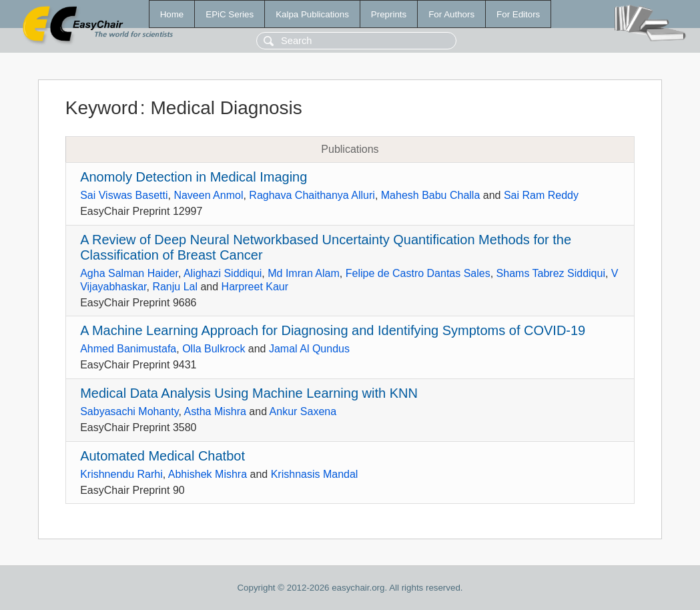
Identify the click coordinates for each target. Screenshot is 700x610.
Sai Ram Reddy (541, 195)
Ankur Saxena (303, 411)
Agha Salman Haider (129, 273)
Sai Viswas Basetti (124, 195)
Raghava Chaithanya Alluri (312, 195)
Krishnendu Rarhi (121, 474)
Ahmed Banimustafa (128, 349)
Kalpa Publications (312, 14)
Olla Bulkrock (214, 349)
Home (172, 14)
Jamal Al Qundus (309, 349)
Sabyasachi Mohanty (129, 411)
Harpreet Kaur (255, 287)
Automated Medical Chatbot (162, 456)
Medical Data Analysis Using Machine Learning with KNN (249, 393)
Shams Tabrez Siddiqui (551, 273)
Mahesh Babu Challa (431, 195)
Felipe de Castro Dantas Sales (418, 273)
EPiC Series (230, 14)
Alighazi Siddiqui (223, 273)
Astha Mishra (215, 411)
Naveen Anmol (208, 195)
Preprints (389, 14)
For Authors (451, 14)
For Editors (518, 14)
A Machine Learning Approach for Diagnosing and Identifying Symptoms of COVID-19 (333, 330)
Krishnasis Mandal (315, 474)
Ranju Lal (175, 287)
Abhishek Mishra (208, 474)
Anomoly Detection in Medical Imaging (194, 177)
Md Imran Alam (304, 273)
